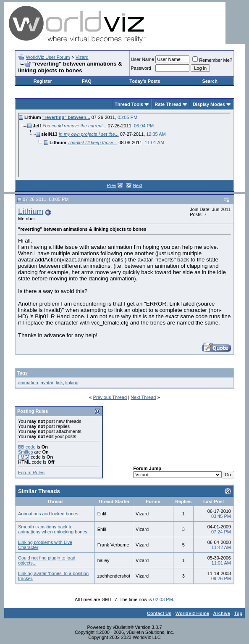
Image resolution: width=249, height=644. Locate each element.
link (59, 383)
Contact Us (159, 613)
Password (141, 68)
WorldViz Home (192, 613)
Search (210, 81)
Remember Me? (212, 60)
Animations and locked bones (48, 514)
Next (138, 185)
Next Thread (143, 397)
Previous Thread (110, 397)
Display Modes (209, 104)
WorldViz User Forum (48, 57)
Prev (111, 185)
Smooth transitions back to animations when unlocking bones (53, 529)
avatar (47, 383)
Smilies (25, 452)
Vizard (82, 57)
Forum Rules (31, 472)
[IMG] (24, 457)
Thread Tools (129, 104)
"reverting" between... (66, 117)
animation (28, 383)
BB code (27, 447)
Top (238, 613)
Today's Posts (145, 81)
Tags (22, 373)
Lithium (31, 211)
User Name (143, 59)
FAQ (87, 81)
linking (72, 383)
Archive (222, 613)
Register (43, 81)
